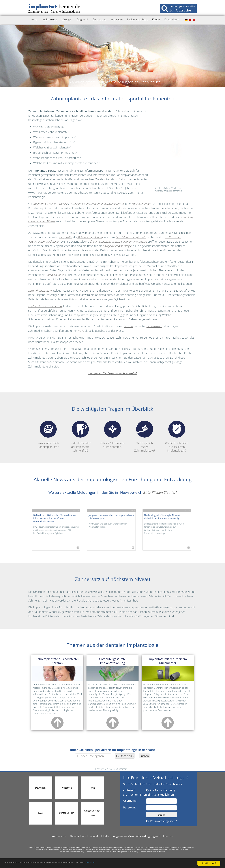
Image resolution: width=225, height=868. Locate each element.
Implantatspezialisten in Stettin (123, 849)
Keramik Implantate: (40, 291)
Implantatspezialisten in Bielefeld (105, 847)
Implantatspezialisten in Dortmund (150, 849)
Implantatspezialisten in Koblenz (98, 849)
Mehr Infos (145, 863)
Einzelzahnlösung (80, 204)
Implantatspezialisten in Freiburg (72, 852)
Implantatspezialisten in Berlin (58, 847)
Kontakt (95, 836)
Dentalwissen (172, 19)
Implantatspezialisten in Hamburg (126, 852)
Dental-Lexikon (67, 813)
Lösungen (67, 19)
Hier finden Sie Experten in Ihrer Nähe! (112, 373)
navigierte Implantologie (117, 246)
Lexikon (128, 326)
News (81, 331)
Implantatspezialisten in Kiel (73, 849)
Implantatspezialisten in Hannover (99, 852)
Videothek (67, 788)
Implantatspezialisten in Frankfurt (132, 847)
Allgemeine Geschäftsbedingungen (136, 836)
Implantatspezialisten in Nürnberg (48, 849)
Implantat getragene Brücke (108, 204)
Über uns (168, 836)
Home (34, 19)
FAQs (41, 813)
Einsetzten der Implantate (131, 237)
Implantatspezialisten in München (153, 852)
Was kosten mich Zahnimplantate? (48, 435)
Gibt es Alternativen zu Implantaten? (112, 435)
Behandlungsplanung (90, 237)
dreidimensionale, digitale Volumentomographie (118, 242)
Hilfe (106, 836)
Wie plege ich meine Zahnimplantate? (145, 437)
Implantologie (49, 19)
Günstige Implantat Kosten (81, 847)
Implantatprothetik (137, 19)
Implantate (117, 19)
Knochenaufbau (141, 204)
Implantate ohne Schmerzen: (45, 306)
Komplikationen (55, 275)
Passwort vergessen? (161, 821)
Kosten (156, 19)
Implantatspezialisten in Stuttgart (182, 847)
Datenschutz (78, 836)
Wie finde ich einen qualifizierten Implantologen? (177, 437)
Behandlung (100, 19)
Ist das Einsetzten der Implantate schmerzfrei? (80, 437)
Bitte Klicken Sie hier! (160, 492)
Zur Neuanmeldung (161, 790)
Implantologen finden (37, 847)
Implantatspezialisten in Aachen (176, 849)
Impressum (59, 836)
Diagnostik (83, 19)
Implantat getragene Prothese (50, 204)
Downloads (41, 788)
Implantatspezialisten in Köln (157, 847)
